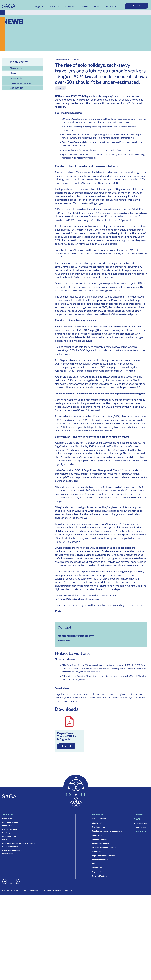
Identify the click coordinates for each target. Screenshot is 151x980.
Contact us (110, 7)
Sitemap (5, 890)
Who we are (7, 819)
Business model (9, 836)
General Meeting (99, 876)
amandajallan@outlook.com (76, 636)
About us (55, 7)
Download (66, 746)
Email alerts (97, 868)
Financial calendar (100, 839)
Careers (84, 7)
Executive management (12, 851)
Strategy (6, 833)
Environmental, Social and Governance (19, 843)
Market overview (10, 830)
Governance (8, 854)
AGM (94, 864)
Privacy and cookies (19, 890)
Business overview (10, 823)
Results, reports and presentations (107, 831)
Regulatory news (99, 827)
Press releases (140, 827)
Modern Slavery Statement (51, 890)
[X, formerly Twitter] (17, 881)
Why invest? (97, 823)
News (96, 7)
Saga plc (39, 7)
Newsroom (16, 68)
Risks (5, 840)
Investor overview (100, 819)
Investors (70, 7)
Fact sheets (16, 78)
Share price (97, 835)
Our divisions (8, 826)
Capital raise (97, 872)
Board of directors (10, 847)
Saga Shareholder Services (104, 856)
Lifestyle (60, 88)
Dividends (96, 852)
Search (136, 6)
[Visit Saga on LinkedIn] (5, 881)
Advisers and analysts (101, 844)
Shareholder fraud (100, 860)
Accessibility (33, 890)
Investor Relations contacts (104, 848)
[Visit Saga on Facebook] (11, 881)
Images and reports (21, 83)
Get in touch (17, 88)
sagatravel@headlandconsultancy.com (77, 599)
